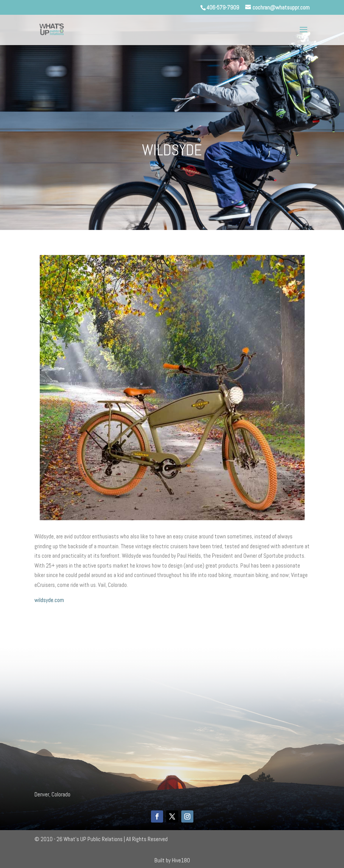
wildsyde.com (49, 600)
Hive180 (181, 860)
